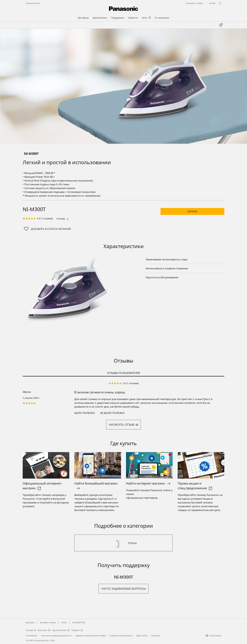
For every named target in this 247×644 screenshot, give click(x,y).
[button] (192, 211)
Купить (192, 211)
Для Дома (30, 623)
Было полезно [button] (85, 413)
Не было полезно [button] (112, 413)
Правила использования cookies (91, 636)
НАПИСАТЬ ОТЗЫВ (123, 425)
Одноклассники (61, 630)
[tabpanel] (123, 406)
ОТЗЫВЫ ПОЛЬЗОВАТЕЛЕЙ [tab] (123, 373)
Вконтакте (44, 630)
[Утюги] (123, 543)
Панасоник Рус (33, 3)
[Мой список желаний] (221, 25)
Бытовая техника (48, 623)
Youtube (31, 630)
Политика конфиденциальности (56, 636)
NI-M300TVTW (79, 623)
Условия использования (121, 636)
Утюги (64, 623)
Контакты (156, 636)
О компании (32, 636)
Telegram (77, 630)
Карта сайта (142, 636)
